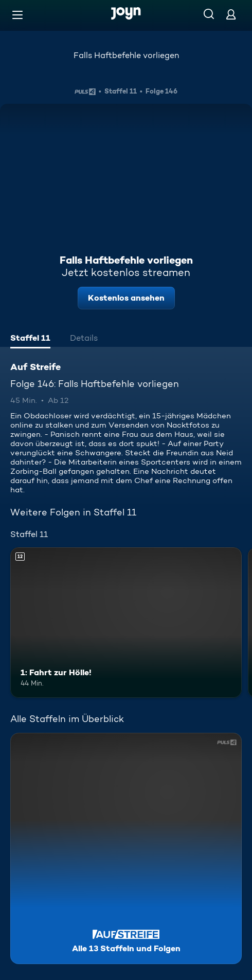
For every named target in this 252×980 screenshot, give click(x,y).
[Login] (231, 14)
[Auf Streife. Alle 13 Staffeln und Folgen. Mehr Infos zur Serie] (126, 848)
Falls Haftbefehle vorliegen (126, 55)
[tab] (30, 339)
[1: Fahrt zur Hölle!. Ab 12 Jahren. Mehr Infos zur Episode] (126, 623)
